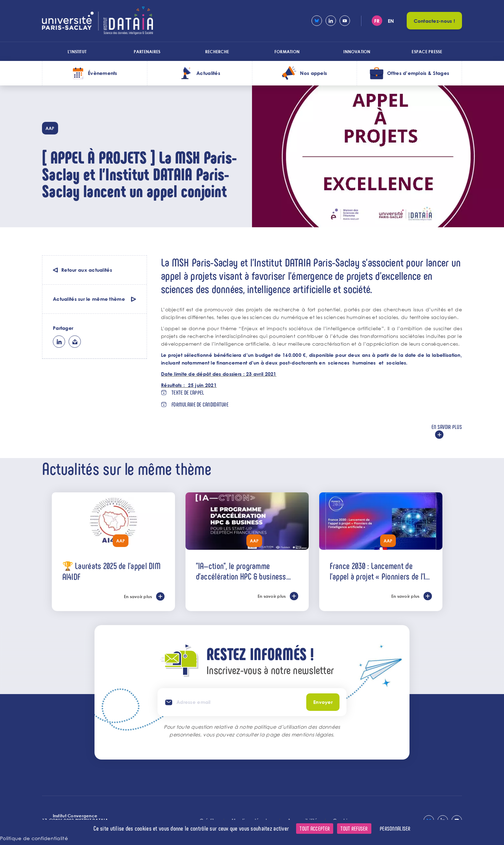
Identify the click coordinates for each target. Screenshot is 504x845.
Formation (287, 51)
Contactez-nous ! (434, 21)
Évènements (103, 73)
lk (59, 342)
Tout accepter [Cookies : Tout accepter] (315, 828)
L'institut (77, 51)
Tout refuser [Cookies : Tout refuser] (354, 828)
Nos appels (313, 73)
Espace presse (427, 51)
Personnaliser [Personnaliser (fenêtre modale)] (395, 828)
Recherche (217, 51)
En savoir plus (447, 427)
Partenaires (147, 51)
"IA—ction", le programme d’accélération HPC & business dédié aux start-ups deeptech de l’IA (245, 571)
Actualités (208, 73)
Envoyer (323, 702)
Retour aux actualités (87, 270)
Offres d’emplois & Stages (418, 73)
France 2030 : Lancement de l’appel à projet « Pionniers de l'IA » (380, 571)
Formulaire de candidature (200, 404)
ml (75, 342)
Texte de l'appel (188, 392)
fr (377, 21)
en (391, 21)
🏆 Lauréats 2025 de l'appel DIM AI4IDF (111, 571)
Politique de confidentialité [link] (34, 838)
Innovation (357, 51)
